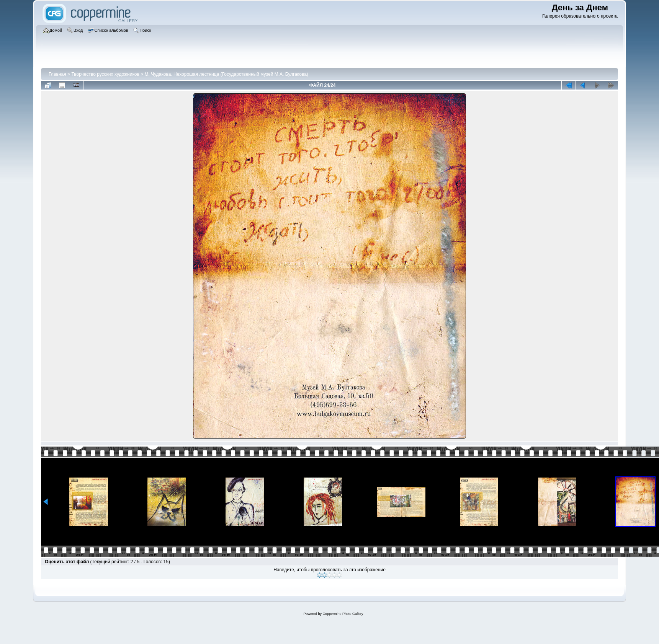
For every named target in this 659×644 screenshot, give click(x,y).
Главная (57, 74)
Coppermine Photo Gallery (343, 614)
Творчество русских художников (105, 74)
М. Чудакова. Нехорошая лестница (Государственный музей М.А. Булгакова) (226, 74)
